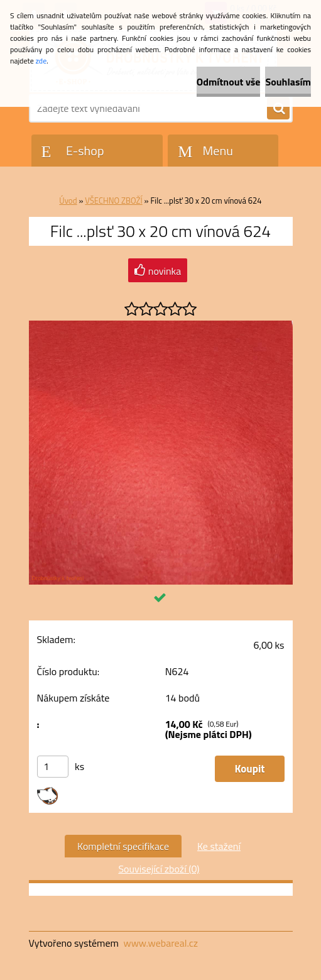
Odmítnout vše (229, 82)
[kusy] (53, 767)
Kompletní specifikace (123, 846)
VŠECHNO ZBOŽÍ (113, 201)
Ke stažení (219, 846)
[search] (278, 109)
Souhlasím (288, 82)
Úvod (68, 201)
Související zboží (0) (159, 869)
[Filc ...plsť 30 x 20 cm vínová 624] (161, 326)
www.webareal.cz (160, 943)
